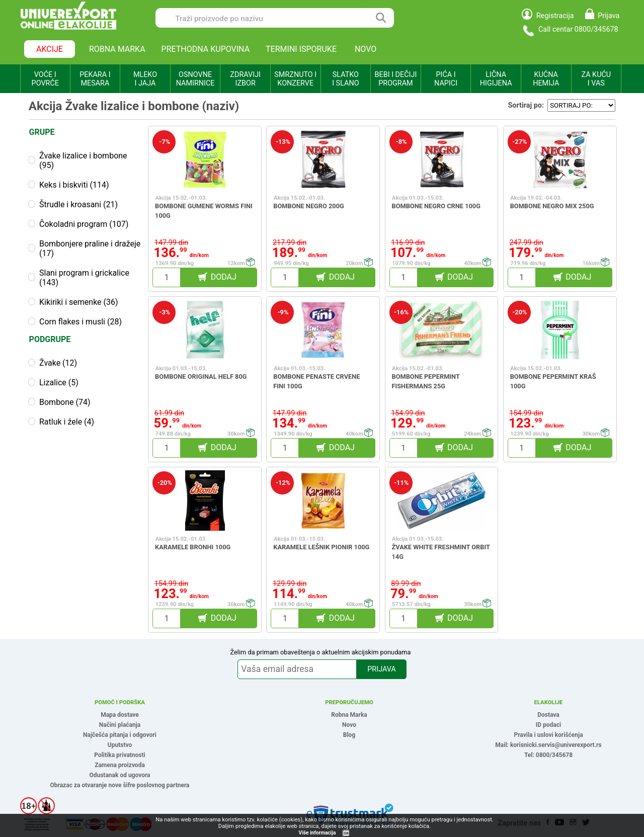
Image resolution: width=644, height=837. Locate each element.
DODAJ (224, 277)
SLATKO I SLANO (345, 79)
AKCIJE (50, 49)
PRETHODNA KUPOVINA (206, 49)
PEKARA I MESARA (95, 79)
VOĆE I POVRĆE (45, 79)
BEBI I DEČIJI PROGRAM (396, 79)
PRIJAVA (381, 669)
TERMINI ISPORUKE (301, 49)
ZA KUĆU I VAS (596, 79)
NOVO (366, 49)
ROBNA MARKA (117, 49)
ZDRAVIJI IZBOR (245, 79)
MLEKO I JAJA (145, 79)
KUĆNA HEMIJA (546, 79)
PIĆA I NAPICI (446, 79)
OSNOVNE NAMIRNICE (195, 79)
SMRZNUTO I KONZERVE (295, 79)
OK (346, 833)
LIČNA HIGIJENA (496, 79)
